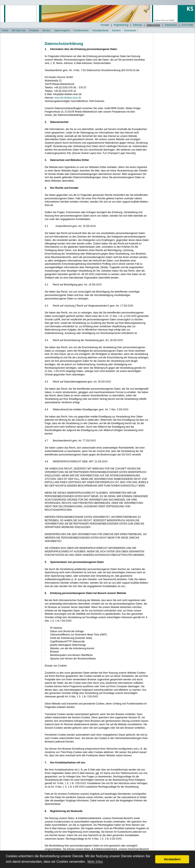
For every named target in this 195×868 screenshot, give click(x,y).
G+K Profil (187, 25)
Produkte (34, 30)
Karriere (116, 30)
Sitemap (138, 25)
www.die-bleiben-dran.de (68, 98)
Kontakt (105, 25)
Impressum (171, 25)
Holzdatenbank (101, 30)
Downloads (130, 30)
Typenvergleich (62, 30)
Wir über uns (19, 30)
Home (5, 30)
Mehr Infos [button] (95, 862)
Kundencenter (81, 30)
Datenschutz (153, 25)
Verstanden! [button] (172, 859)
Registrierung (121, 25)
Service (46, 30)
